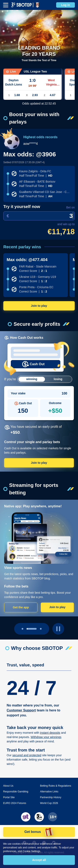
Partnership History (51, 797)
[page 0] (22, 629)
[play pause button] (58, 629)
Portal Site (9, 797)
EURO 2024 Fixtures (15, 803)
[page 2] (41, 629)
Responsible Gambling (16, 792)
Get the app (21, 607)
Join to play (39, 306)
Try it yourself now (22, 207)
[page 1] (32, 629)
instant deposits (50, 733)
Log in (66, 5)
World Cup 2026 (49, 803)
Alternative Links (49, 792)
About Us (8, 786)
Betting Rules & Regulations (56, 786)
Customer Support (21, 710)
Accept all (39, 860)
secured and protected (27, 755)
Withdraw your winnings (46, 737)
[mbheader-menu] (6, 5)
